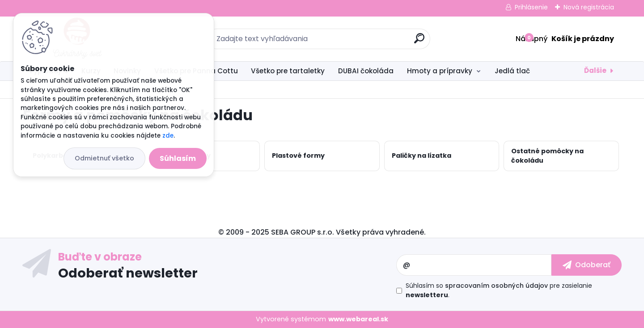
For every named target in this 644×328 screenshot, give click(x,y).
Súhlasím (178, 158)
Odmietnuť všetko (104, 158)
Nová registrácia (589, 7)
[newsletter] (587, 265)
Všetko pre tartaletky (288, 71)
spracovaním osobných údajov (496, 286)
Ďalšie (595, 70)
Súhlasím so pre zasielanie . (499, 290)
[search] (419, 42)
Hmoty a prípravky (440, 71)
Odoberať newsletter (128, 273)
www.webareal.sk (358, 319)
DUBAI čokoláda (366, 71)
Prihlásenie (531, 7)
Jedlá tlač (512, 71)
